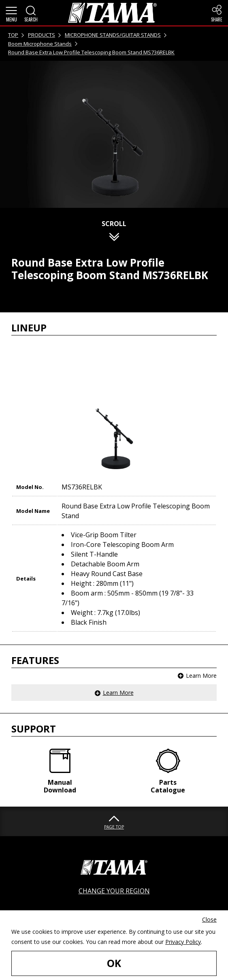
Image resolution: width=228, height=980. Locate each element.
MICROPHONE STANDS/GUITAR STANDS (113, 35)
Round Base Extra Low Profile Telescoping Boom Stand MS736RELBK (91, 52)
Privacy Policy (183, 942)
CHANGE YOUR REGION (114, 891)
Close (209, 919)
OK (114, 963)
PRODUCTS (42, 35)
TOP (13, 35)
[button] (11, 13)
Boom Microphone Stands (40, 44)
